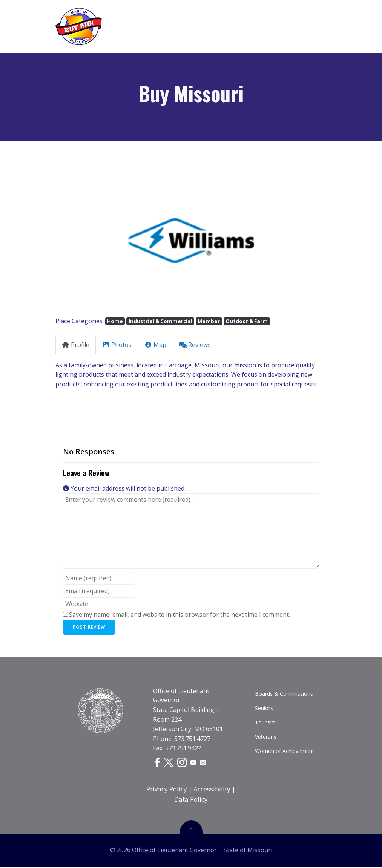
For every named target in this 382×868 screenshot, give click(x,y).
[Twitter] (169, 763)
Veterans (266, 738)
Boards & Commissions (284, 695)
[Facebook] (158, 763)
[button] (76, 240)
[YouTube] (194, 763)
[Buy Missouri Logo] (78, 26)
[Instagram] (183, 763)
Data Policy (191, 800)
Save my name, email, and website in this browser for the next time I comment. (179, 615)
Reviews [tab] (195, 345)
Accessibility (212, 790)
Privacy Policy (167, 790)
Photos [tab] (117, 345)
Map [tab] (155, 345)
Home (115, 321)
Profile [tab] (76, 345)
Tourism (265, 723)
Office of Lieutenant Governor (181, 696)
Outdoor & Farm (247, 321)
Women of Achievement (285, 752)
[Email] (204, 763)
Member (209, 321)
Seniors (264, 709)
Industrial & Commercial (160, 321)
